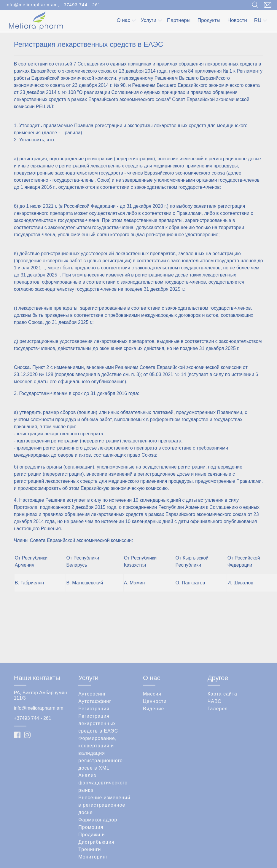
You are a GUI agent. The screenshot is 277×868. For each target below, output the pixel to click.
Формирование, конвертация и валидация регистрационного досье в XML (101, 804)
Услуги (151, 20)
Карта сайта (222, 745)
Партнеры (179, 20)
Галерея (218, 759)
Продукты (209, 20)
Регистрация (94, 759)
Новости (237, 20)
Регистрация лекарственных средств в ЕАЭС (98, 774)
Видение (154, 759)
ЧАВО (215, 752)
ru (261, 20)
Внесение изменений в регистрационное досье (104, 856)
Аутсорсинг (92, 745)
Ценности (155, 752)
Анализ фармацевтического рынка (103, 833)
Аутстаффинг (95, 752)
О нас (126, 20)
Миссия (152, 745)
